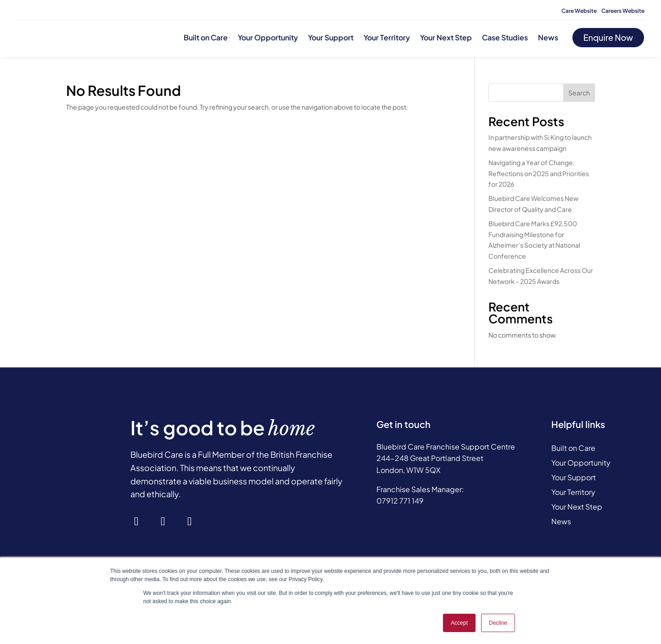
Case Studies (505, 37)
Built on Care (206, 37)
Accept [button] (459, 623)
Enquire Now (608, 37)
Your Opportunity (268, 37)
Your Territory (387, 37)
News (548, 37)
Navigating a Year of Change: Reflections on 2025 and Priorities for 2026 (539, 173)
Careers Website (623, 11)
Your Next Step (446, 37)
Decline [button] (498, 623)
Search (579, 93)
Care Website (579, 11)
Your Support (331, 37)
